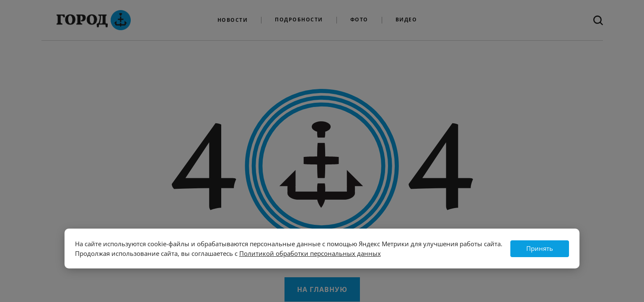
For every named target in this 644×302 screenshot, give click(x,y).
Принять (540, 248)
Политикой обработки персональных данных (310, 253)
